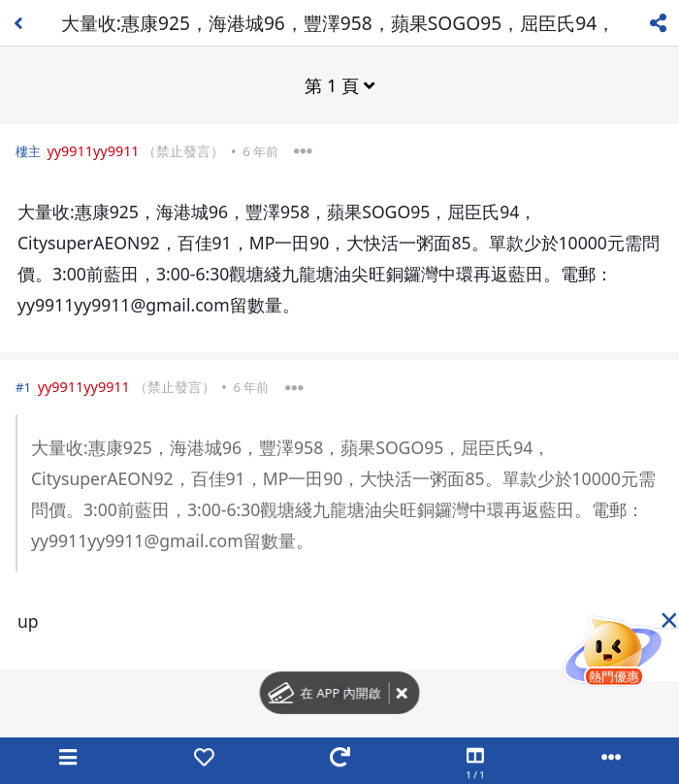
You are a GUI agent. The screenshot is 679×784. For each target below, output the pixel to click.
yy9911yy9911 (93, 151)
